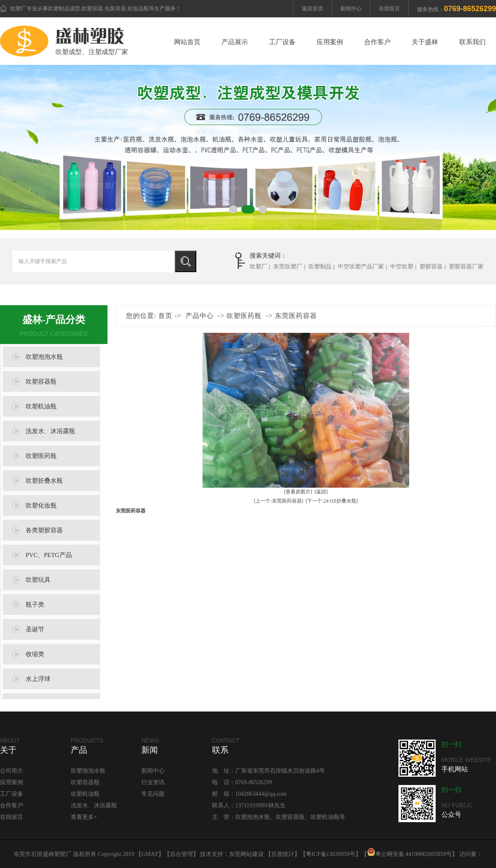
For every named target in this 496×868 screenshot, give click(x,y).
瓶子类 (35, 605)
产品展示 (235, 42)
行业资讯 (153, 782)
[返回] (321, 492)
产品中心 (200, 316)
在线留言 (389, 8)
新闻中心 (351, 8)
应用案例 (330, 42)
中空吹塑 (402, 267)
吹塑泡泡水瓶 (44, 357)
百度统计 (283, 854)
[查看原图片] (298, 492)
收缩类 (35, 654)
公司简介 (12, 771)
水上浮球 (38, 679)
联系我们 (472, 42)
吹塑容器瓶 (41, 382)
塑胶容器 (431, 267)
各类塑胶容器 (44, 530)
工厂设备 (282, 42)
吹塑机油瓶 (41, 406)
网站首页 (187, 42)
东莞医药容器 (296, 316)
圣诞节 (35, 629)
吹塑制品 (320, 267)
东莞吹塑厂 (288, 267)
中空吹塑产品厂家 (361, 267)
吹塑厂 (18, 8)
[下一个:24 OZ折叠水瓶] (332, 501)
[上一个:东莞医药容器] (278, 501)
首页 (165, 316)
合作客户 (377, 42)
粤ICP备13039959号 (331, 854)
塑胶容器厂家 (466, 267)
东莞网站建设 (246, 854)
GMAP (150, 854)
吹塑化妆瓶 (41, 505)
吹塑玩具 (38, 580)
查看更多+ (84, 817)
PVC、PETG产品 (49, 555)
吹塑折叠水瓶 (44, 481)
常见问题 (153, 794)
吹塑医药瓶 (41, 456)
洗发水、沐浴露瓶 (50, 431)
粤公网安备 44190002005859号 (410, 854)
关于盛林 (425, 42)
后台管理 (181, 854)
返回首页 (312, 8)
